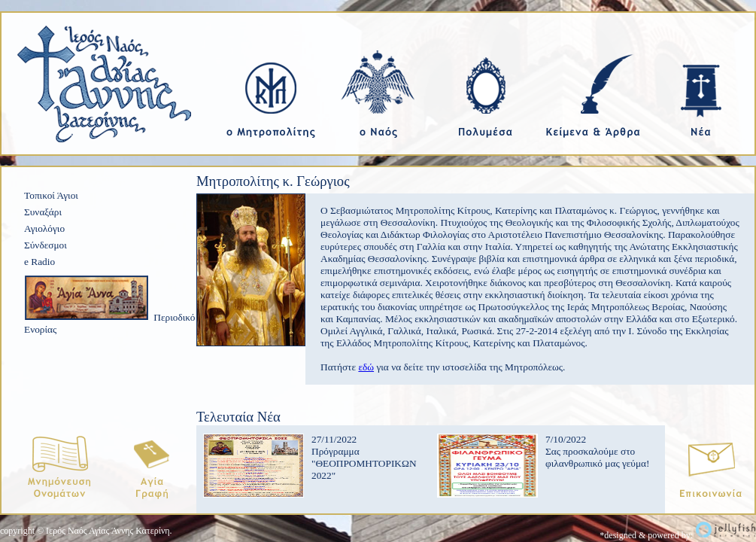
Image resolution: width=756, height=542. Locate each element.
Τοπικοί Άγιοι (51, 195)
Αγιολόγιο (44, 228)
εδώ (366, 367)
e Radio (39, 262)
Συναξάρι (43, 212)
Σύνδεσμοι (46, 245)
